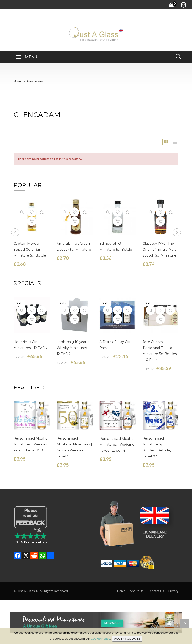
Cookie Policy (100, 639)
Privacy (173, 590)
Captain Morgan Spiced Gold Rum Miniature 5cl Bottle (29, 249)
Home (18, 81)
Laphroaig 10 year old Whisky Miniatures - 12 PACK (74, 347)
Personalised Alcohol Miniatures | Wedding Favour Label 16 (117, 444)
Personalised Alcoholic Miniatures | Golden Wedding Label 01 (74, 444)
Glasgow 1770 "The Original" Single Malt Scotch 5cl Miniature (159, 249)
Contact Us (156, 590)
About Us (137, 590)
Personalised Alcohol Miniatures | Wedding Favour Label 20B (31, 444)
